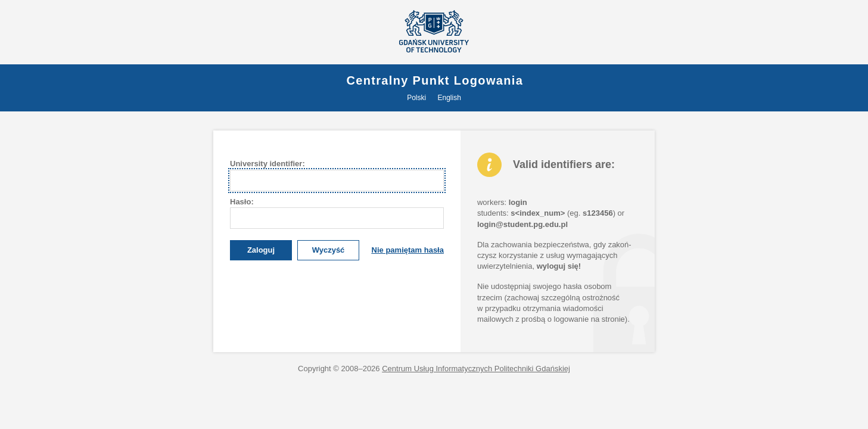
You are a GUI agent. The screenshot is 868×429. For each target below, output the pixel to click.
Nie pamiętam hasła (408, 250)
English (449, 98)
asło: (242, 202)
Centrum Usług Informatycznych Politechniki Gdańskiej (476, 369)
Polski (416, 98)
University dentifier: (267, 164)
